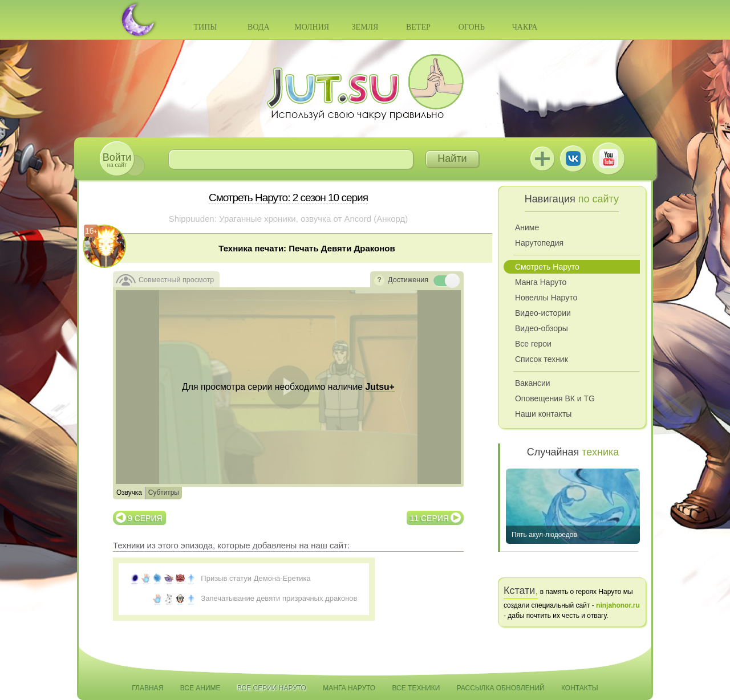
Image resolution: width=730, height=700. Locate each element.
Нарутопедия (539, 243)
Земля (365, 27)
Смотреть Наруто (547, 267)
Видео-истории (543, 313)
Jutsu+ (542, 158)
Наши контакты (543, 414)
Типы (205, 27)
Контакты (580, 688)
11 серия (429, 518)
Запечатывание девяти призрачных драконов (279, 598)
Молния (312, 27)
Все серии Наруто (272, 688)
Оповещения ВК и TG (555, 398)
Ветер (418, 27)
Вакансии (533, 383)
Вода (258, 27)
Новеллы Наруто (546, 298)
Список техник (542, 359)
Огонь (472, 27)
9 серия (145, 518)
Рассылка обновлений (501, 688)
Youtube (609, 158)
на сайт (117, 160)
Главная (147, 688)
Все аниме (200, 688)
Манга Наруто (541, 282)
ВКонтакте (573, 158)
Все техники (416, 688)
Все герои (533, 344)
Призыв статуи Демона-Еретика (255, 578)
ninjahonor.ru (618, 605)
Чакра (525, 27)
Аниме (527, 227)
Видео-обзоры (542, 328)
